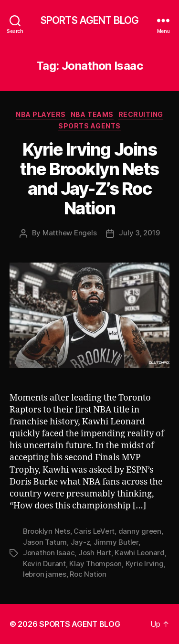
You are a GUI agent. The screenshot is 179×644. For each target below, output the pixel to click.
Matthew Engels (69, 233)
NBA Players (41, 114)
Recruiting (141, 114)
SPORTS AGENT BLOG (89, 20)
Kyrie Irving (145, 564)
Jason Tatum (45, 542)
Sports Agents (89, 126)
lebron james (45, 574)
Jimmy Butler (116, 542)
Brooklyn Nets (47, 531)
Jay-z (80, 542)
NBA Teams (92, 114)
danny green (140, 531)
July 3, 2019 (139, 233)
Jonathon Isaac (49, 553)
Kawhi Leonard (140, 553)
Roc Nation (88, 574)
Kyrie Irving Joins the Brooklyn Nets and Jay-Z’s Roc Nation (89, 179)
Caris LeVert (94, 531)
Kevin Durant (44, 564)
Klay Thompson (95, 564)
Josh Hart (95, 553)
